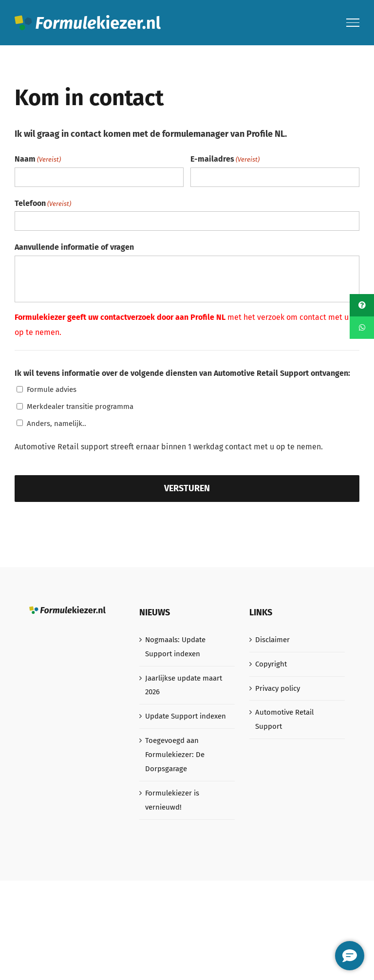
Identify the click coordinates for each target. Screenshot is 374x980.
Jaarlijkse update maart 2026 (184, 685)
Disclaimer (272, 640)
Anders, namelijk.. (56, 424)
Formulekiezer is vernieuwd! (172, 800)
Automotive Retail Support (284, 719)
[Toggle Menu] (353, 22)
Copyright (271, 664)
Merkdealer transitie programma (80, 407)
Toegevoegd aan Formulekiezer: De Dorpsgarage (175, 755)
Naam (38, 159)
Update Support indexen (186, 716)
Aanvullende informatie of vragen (74, 247)
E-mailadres (225, 159)
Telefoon (43, 204)
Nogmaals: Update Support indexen (175, 647)
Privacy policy (278, 688)
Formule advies (52, 389)
